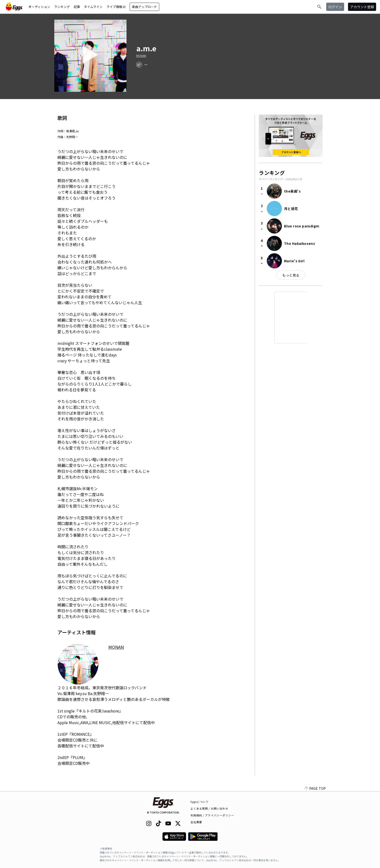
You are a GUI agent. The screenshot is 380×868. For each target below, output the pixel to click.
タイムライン (93, 7)
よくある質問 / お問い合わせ (210, 808)
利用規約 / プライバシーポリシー (212, 815)
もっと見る (291, 275)
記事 (77, 7)
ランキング (62, 7)
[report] (146, 65)
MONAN (141, 56)
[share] (139, 65)
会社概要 (196, 822)
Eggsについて (200, 802)
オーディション (39, 7)
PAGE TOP (315, 788)
